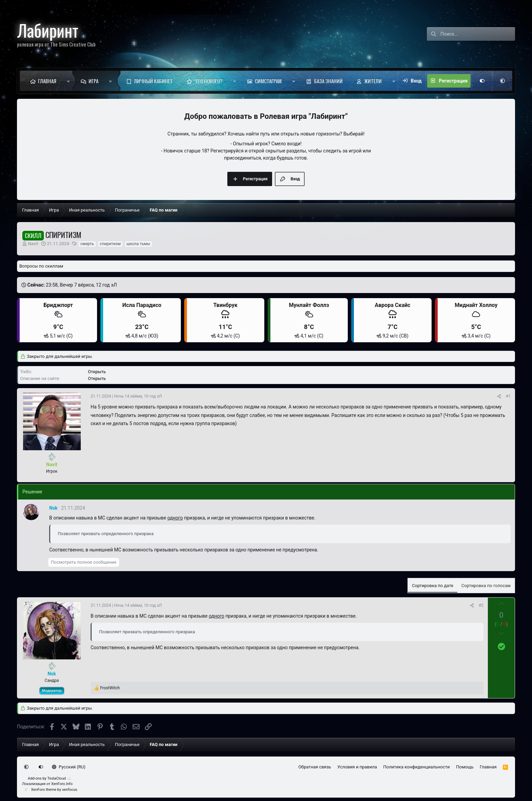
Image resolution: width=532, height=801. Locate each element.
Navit (33, 244)
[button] (68, 81)
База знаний (328, 81)
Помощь (465, 767)
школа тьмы (138, 244)
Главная (47, 81)
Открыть (97, 372)
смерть (87, 244)
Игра (93, 81)
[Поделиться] (499, 396)
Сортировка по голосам (486, 586)
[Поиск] (478, 34)
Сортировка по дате (433, 586)
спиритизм (110, 244)
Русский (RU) (69, 767)
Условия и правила (357, 767)
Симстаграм (268, 81)
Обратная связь (315, 767)
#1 (508, 396)
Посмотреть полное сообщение (84, 562)
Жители (373, 81)
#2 (481, 605)
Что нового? (208, 81)
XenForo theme (44, 790)
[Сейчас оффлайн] (52, 457)
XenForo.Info (62, 784)
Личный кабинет (153, 81)
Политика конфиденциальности (417, 767)
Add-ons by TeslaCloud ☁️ (50, 778)
